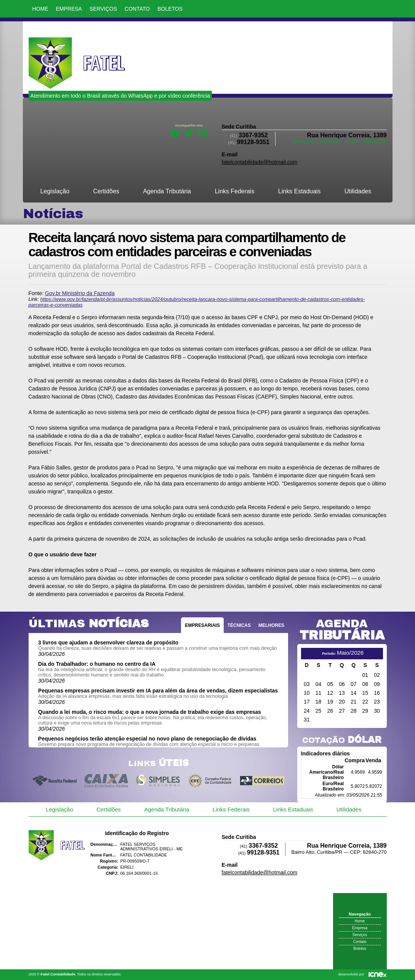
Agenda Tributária (167, 191)
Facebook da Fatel (175, 132)
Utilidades (358, 191)
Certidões (106, 191)
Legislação (55, 191)
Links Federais (235, 191)
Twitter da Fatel (189, 132)
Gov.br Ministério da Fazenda (80, 293)
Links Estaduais (300, 191)
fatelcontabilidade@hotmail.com (260, 162)
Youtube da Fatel (203, 132)
